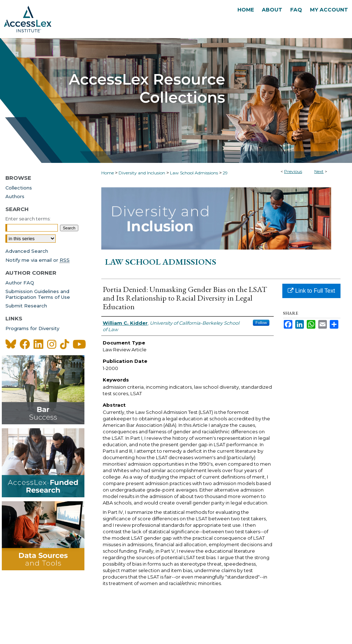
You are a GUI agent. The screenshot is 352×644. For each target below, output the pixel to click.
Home (108, 173)
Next (319, 171)
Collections (19, 188)
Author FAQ (20, 283)
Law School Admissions (194, 173)
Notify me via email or (38, 260)
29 (225, 173)
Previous (293, 171)
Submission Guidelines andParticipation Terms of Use (38, 294)
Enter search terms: (28, 219)
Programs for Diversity (32, 328)
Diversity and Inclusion (142, 173)
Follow (261, 323)
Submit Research (26, 306)
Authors (15, 196)
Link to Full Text (311, 291)
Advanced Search (27, 251)
